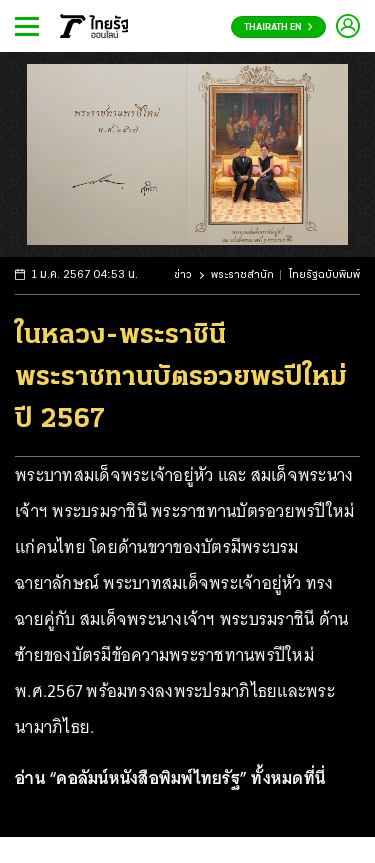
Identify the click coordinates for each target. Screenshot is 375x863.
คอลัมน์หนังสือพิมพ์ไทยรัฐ (148, 778)
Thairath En (278, 27)
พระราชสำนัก (242, 275)
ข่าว (183, 275)
